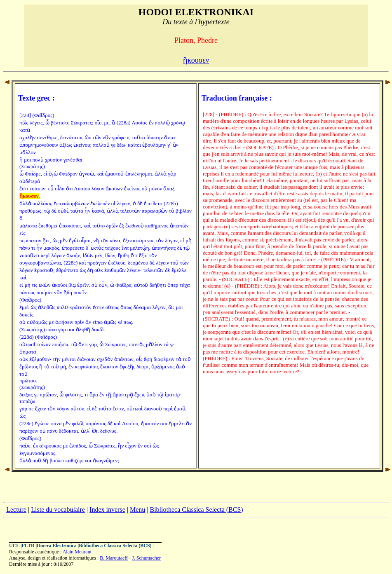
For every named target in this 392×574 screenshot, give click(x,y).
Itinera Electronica (57, 546)
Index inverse (107, 510)
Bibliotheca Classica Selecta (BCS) (196, 510)
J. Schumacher (146, 558)
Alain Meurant (77, 552)
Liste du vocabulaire (58, 510)
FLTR (28, 546)
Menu (137, 510)
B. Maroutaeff (114, 558)
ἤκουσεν (196, 60)
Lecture (16, 510)
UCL (14, 546)
